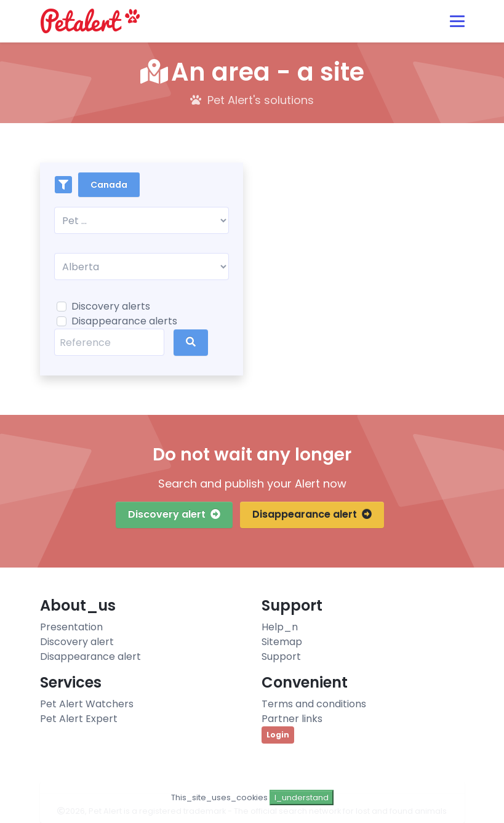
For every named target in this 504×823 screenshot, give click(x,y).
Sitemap (282, 642)
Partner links (292, 719)
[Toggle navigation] (457, 21)
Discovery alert (174, 514)
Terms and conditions (314, 704)
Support (281, 656)
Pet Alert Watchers (87, 704)
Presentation (71, 627)
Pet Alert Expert (79, 719)
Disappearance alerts (124, 321)
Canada (109, 185)
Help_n (280, 627)
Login (278, 735)
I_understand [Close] (302, 797)
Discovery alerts (111, 306)
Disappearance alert (312, 514)
